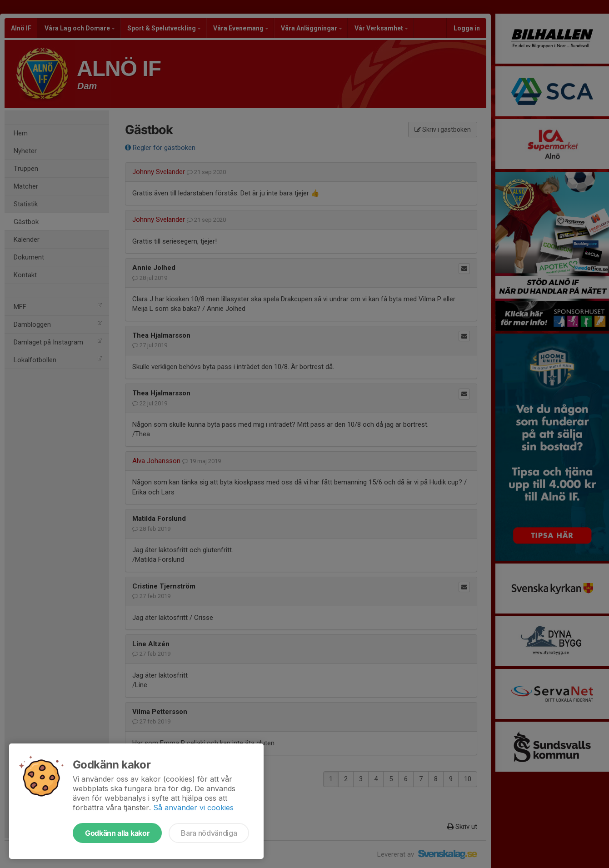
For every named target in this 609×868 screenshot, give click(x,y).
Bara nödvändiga (209, 833)
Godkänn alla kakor (117, 833)
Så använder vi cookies (193, 808)
